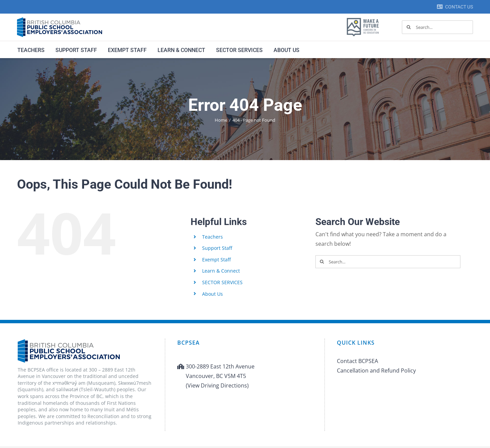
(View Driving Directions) (217, 385)
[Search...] (437, 27)
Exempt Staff (216, 260)
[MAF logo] (363, 18)
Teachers (213, 237)
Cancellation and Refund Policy (376, 371)
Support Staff (217, 248)
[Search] (409, 27)
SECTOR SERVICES (222, 282)
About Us (213, 294)
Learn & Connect (221, 271)
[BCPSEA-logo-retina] (60, 20)
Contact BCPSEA (357, 361)
